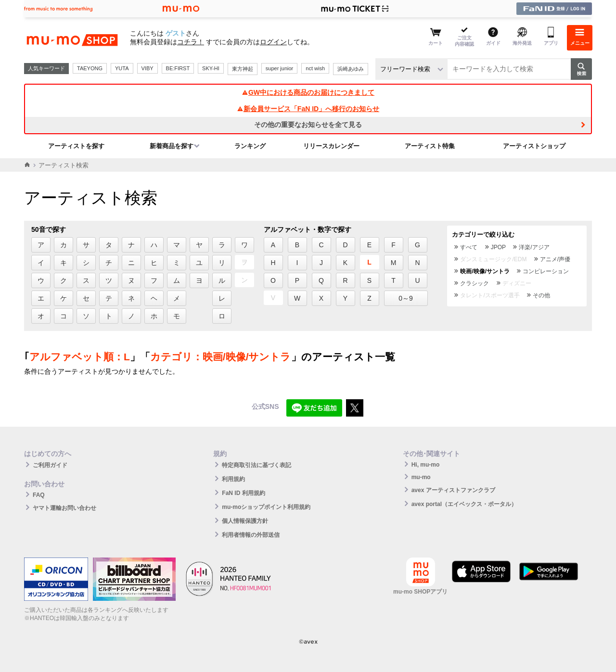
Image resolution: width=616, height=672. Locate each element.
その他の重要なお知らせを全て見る (308, 125)
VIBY (148, 68)
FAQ (39, 495)
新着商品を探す (172, 146)
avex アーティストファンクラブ (453, 490)
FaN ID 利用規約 (243, 493)
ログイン (273, 42)
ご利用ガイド (50, 465)
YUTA (122, 68)
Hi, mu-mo (426, 465)
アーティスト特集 (430, 146)
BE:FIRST (178, 68)
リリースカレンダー (331, 146)
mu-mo (421, 477)
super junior (279, 68)
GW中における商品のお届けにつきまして (308, 92)
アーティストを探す (76, 146)
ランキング (250, 146)
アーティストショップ (534, 146)
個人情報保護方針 (245, 521)
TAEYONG (90, 68)
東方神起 (243, 69)
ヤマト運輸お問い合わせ (64, 508)
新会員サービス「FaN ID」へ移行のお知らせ (308, 109)
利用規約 (233, 479)
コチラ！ (191, 42)
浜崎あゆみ (351, 69)
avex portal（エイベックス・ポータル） (464, 504)
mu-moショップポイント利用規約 (266, 507)
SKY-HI (211, 68)
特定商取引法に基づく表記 (257, 465)
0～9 (406, 298)
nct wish (315, 68)
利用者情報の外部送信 (251, 535)
